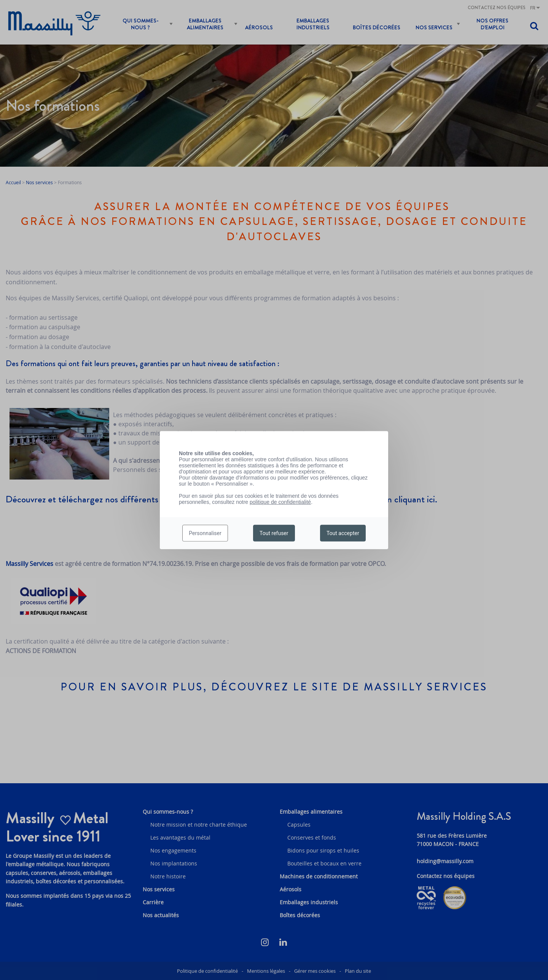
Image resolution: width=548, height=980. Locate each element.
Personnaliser (205, 533)
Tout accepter (343, 533)
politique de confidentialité (280, 502)
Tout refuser (274, 533)
